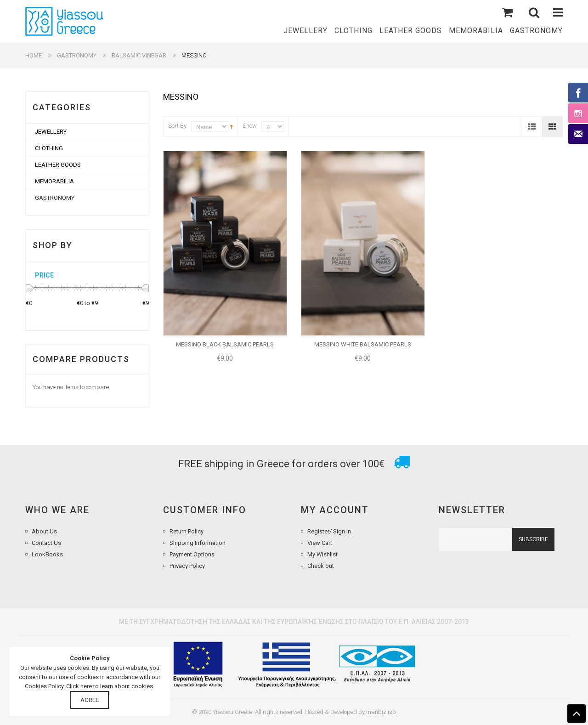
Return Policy (187, 531)
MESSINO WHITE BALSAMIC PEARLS (363, 344)
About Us (44, 531)
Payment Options (192, 554)
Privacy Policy (187, 566)
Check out (321, 566)
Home (34, 55)
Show (250, 126)
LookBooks (47, 554)
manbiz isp (381, 712)
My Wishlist (322, 554)
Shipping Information (198, 543)
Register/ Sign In (329, 531)
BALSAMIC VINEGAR (139, 55)
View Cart (320, 543)
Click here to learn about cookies (110, 686)
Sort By (177, 126)
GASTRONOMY (77, 55)
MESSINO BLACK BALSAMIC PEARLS (225, 344)
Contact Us (46, 543)
